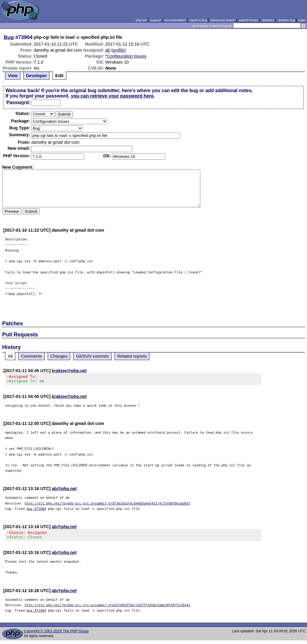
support (156, 20)
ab (108, 50)
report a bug (198, 20)
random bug (286, 20)
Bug (9, 37)
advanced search (223, 20)
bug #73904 (36, 510)
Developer (37, 76)
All (10, 356)
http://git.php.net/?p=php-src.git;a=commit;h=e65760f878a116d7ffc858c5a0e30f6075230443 (107, 608)
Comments (31, 356)
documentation (175, 20)
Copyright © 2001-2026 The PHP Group (56, 635)
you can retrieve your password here (112, 96)
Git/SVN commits (92, 356)
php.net (141, 20)
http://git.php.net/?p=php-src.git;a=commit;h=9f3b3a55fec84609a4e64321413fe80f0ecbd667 (107, 505)
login (302, 20)
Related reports (132, 356)
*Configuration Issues (126, 56)
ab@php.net (64, 490)
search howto (248, 20)
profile (119, 50)
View (13, 76)
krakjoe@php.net (69, 371)
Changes (59, 356)
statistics (268, 20)
